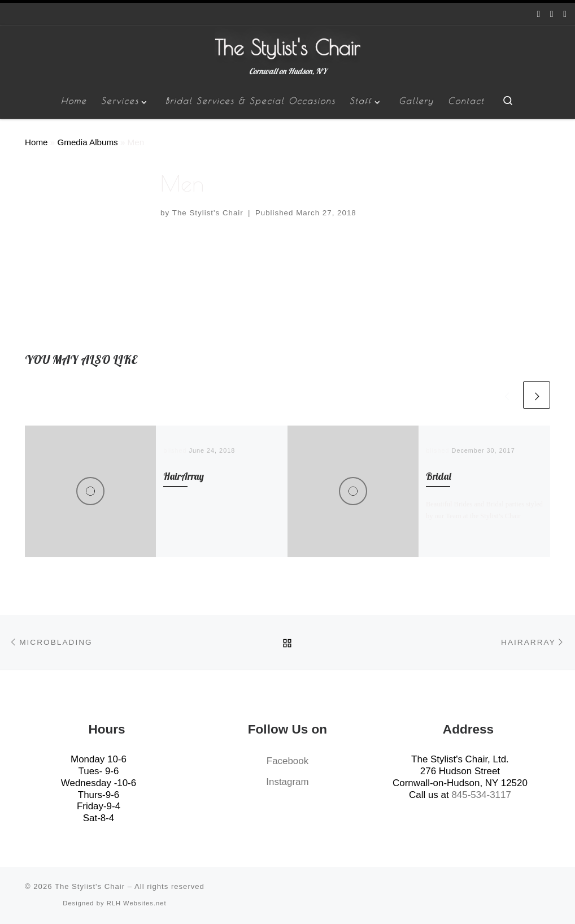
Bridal (439, 476)
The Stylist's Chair (208, 213)
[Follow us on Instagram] (552, 14)
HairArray (184, 476)
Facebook (287, 761)
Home (36, 142)
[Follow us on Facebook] (539, 14)
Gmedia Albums (87, 142)
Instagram (287, 782)
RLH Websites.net (137, 903)
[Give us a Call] (565, 14)
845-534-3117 (481, 795)
